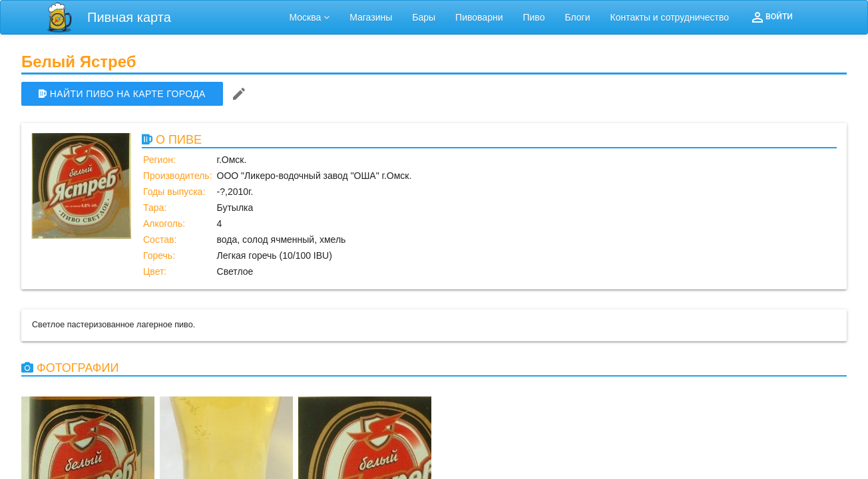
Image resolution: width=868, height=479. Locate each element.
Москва (310, 17)
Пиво (534, 17)
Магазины (371, 17)
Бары (424, 17)
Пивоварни (479, 17)
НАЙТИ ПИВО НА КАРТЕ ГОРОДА (122, 94)
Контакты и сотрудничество (670, 17)
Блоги (577, 17)
